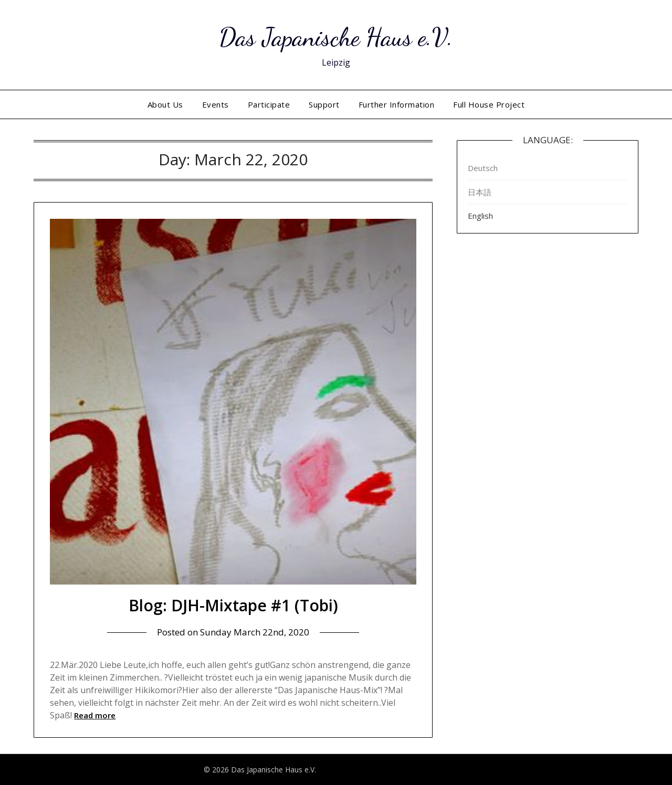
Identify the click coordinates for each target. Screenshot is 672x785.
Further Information (397, 104)
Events (216, 104)
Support (324, 104)
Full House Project (489, 104)
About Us (165, 104)
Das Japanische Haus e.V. (336, 37)
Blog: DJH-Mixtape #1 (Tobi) (233, 605)
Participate (269, 104)
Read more (95, 715)
